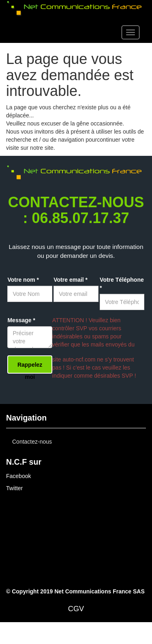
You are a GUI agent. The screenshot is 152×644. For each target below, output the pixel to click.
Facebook (18, 476)
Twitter (14, 488)
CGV (76, 609)
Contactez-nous (32, 442)
